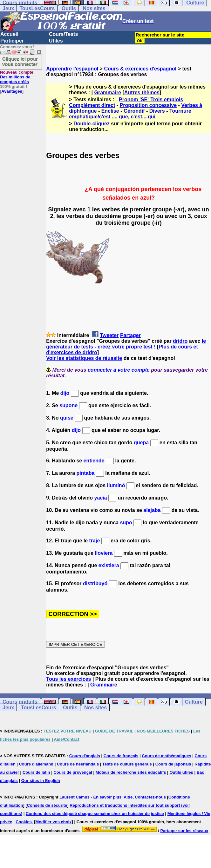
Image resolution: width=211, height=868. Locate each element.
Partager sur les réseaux (184, 831)
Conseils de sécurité (47, 805)
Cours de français (121, 756)
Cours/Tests (63, 34)
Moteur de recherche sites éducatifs (131, 772)
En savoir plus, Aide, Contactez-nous (129, 797)
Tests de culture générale (127, 764)
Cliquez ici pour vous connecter (20, 61)
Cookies (24, 822)
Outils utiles (181, 772)
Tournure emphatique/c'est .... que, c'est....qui (130, 114)
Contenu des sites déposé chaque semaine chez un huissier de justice (95, 814)
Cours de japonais (173, 764)
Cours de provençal (73, 772)
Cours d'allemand (36, 764)
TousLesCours (37, 8)
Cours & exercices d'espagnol (140, 69)
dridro (180, 341)
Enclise (110, 111)
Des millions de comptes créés (17, 77)
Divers (157, 111)
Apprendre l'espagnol (72, 69)
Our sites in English (41, 781)
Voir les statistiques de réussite (84, 358)
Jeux (8, 8)
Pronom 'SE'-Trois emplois (151, 99)
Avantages (12, 91)
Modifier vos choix (53, 822)
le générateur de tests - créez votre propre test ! (126, 344)
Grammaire (108, 93)
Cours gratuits (20, 702)
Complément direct (92, 105)
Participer (12, 41)
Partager (130, 335)
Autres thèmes (142, 93)
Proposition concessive (148, 105)
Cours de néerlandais (78, 764)
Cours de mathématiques (166, 756)
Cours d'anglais (85, 756)
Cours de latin (36, 772)
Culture (194, 702)
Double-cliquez (92, 124)
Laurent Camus (75, 797)
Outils (69, 8)
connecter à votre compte (119, 370)
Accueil (9, 34)
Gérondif (134, 111)
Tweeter (109, 335)
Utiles (56, 41)
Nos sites (94, 8)
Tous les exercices (68, 679)
